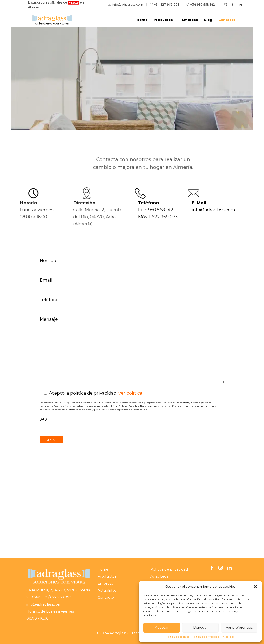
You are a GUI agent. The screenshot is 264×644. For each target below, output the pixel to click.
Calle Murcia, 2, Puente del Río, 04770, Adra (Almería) (76, 217)
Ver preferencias (239, 627)
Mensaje (132, 350)
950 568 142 (183, 210)
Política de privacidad (205, 637)
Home (142, 20)
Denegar (200, 627)
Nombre (132, 264)
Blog (208, 20)
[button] (255, 587)
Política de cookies (177, 637)
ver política (130, 393)
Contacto (227, 20)
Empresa (190, 20)
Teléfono (132, 303)
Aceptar (162, 627)
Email (132, 284)
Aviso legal (228, 637)
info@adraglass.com (44, 604)
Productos (165, 20)
